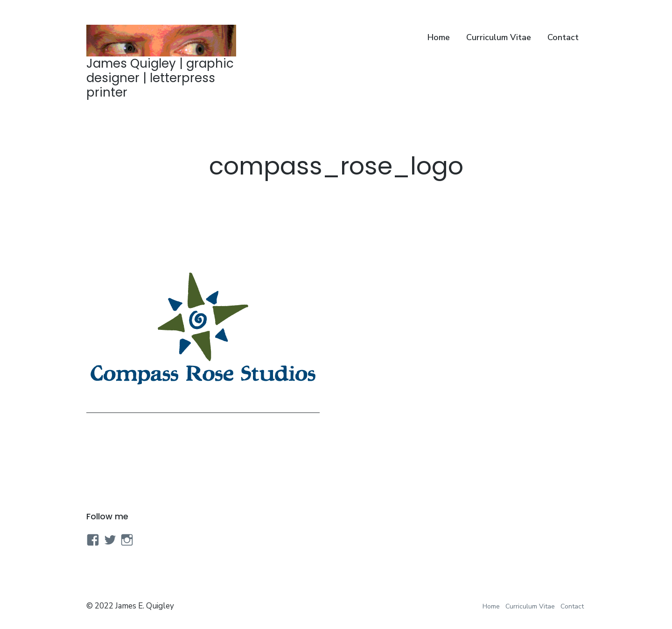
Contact (563, 37)
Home (439, 37)
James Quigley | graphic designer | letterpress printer (160, 78)
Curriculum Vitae (499, 37)
